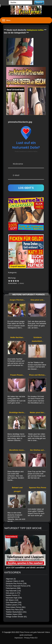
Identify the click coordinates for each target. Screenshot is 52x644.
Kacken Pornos (11, 595)
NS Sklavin (10, 600)
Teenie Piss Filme (12, 610)
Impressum (19, 638)
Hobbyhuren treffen (35, 30)
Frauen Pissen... (17, 375)
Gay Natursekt (11, 591)
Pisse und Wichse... (38, 375)
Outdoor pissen (11, 605)
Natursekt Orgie (12, 598)
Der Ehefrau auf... (38, 450)
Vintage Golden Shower (15, 617)
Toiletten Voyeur (12, 614)
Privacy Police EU (31, 638)
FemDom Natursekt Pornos (16, 586)
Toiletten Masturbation (14, 612)
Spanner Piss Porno (38, 488)
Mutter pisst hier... (38, 412)
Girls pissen (10, 593)
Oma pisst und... (38, 300)
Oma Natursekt (11, 602)
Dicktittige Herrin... (17, 412)
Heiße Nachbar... (17, 337)
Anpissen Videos (12, 581)
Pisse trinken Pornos (13, 607)
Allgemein (9, 579)
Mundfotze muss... (17, 450)
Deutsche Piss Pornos (14, 584)
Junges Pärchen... (17, 300)
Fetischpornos (11, 588)
